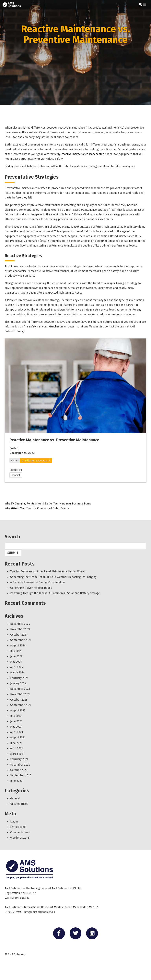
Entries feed (18, 827)
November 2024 (20, 629)
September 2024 (21, 640)
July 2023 (16, 716)
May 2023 (16, 727)
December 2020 (20, 765)
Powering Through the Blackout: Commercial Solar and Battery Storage (55, 593)
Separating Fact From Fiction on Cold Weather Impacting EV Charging (53, 577)
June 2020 (16, 781)
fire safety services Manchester (44, 327)
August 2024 (18, 646)
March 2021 (17, 754)
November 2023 (20, 694)
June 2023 (16, 721)
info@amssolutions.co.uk (39, 912)
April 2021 (17, 748)
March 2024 (17, 673)
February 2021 (19, 759)
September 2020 (21, 776)
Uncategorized (19, 804)
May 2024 (16, 662)
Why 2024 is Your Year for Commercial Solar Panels (37, 508)
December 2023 (20, 689)
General (16, 475)
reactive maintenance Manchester (83, 154)
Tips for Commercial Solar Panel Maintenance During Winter (48, 572)
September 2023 (21, 705)
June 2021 (16, 743)
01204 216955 (13, 912)
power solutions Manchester (86, 327)
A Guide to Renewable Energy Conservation (37, 582)
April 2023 (17, 732)
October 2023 (19, 700)
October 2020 (19, 770)
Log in (14, 822)
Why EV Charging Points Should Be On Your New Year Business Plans (48, 504)
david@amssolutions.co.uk (36, 461)
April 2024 (17, 667)
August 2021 (18, 738)
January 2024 (18, 683)
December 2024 (20, 624)
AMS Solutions (17, 955)
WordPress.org (20, 838)
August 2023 (18, 711)
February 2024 (19, 678)
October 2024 (19, 635)
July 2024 (16, 651)
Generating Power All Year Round (31, 588)
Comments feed (20, 832)
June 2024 (16, 656)
